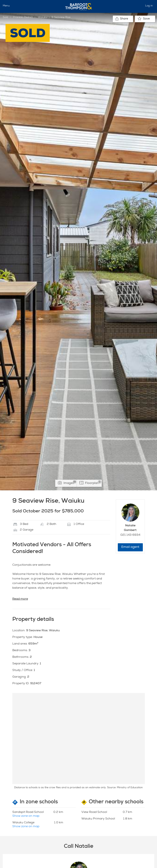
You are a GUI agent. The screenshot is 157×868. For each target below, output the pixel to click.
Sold (5, 17)
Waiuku (43, 17)
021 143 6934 (130, 535)
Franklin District (23, 17)
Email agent (130, 547)
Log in (149, 6)
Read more (20, 599)
